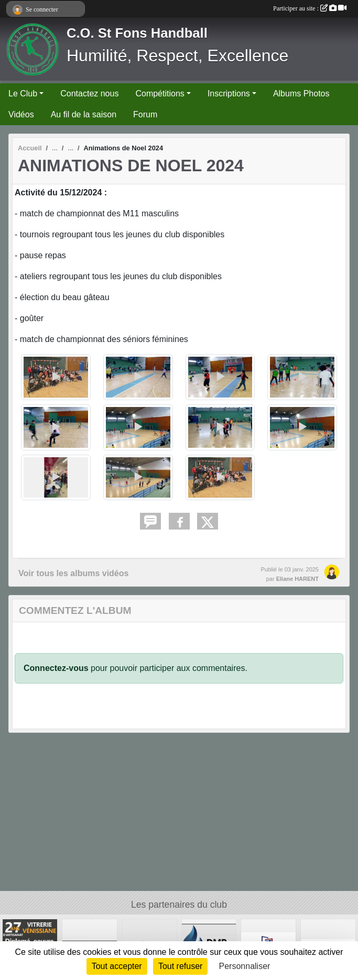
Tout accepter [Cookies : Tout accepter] (117, 966)
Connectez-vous (56, 668)
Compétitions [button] (160, 93)
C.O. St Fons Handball (137, 33)
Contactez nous (89, 93)
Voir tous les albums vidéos (73, 573)
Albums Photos (301, 93)
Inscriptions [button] (229, 93)
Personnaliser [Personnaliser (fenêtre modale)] (245, 966)
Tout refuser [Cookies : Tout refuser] (180, 966)
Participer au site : (310, 8)
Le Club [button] (23, 93)
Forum (145, 114)
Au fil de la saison (84, 114)
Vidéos (21, 114)
